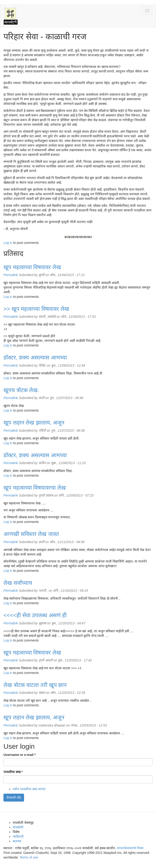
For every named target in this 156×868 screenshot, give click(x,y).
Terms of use (29, 857)
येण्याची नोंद (14, 798)
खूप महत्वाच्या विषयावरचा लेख (35, 488)
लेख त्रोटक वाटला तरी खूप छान (35, 685)
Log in (8, 243)
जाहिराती (18, 837)
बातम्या (17, 841)
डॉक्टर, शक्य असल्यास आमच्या (35, 357)
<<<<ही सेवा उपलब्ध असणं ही (35, 615)
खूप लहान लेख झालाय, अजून (34, 423)
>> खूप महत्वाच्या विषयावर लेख (36, 309)
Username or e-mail (20, 755)
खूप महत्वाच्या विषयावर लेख (32, 267)
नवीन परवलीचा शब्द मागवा (29, 789)
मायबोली (18, 827)
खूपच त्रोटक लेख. (21, 390)
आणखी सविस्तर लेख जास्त (31, 534)
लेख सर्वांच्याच (18, 583)
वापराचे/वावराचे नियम (130, 848)
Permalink (11, 275)
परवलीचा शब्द (13, 772)
